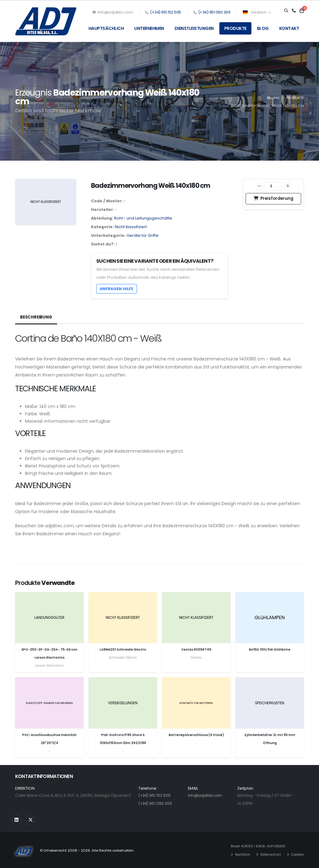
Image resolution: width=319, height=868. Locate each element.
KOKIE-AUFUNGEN (267, 846)
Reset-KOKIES (237, 846)
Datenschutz (268, 854)
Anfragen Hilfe (116, 289)
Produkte (235, 28)
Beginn (273, 98)
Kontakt (289, 28)
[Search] (286, 11)
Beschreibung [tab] (37, 317)
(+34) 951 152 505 (166, 12)
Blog (263, 28)
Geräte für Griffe (143, 235)
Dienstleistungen (194, 28)
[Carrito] (302, 11)
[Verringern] (259, 186)
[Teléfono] (294, 11)
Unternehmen (149, 28)
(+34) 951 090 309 (214, 12)
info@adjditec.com (113, 12)
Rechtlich (238, 854)
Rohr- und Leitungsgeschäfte (143, 218)
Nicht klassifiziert (131, 227)
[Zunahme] (288, 186)
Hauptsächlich (106, 28)
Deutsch (257, 12)
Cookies (297, 854)
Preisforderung (273, 198)
